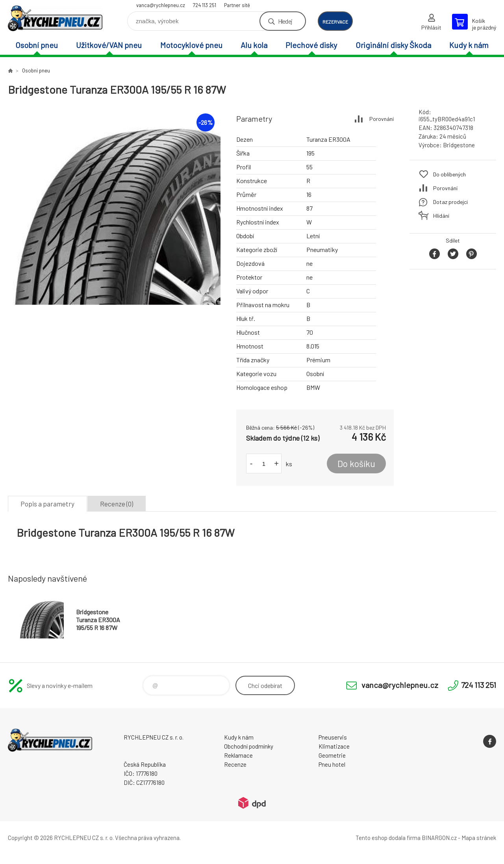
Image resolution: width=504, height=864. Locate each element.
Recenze (235, 764)
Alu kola (254, 45)
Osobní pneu (37, 45)
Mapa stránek (479, 838)
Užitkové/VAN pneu (109, 45)
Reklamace (238, 755)
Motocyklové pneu (191, 45)
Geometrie (332, 755)
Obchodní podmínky (249, 746)
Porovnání (382, 119)
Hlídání (441, 216)
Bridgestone (459, 145)
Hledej (285, 21)
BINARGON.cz (439, 838)
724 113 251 (205, 5)
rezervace (335, 22)
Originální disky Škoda (393, 45)
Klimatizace (334, 746)
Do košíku (356, 464)
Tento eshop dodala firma (388, 838)
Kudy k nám (469, 45)
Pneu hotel (332, 764)
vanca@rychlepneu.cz (161, 5)
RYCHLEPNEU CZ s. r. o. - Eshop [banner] (55, 18)
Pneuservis (333, 737)
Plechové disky (311, 45)
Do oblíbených (449, 174)
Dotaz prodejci (450, 202)
